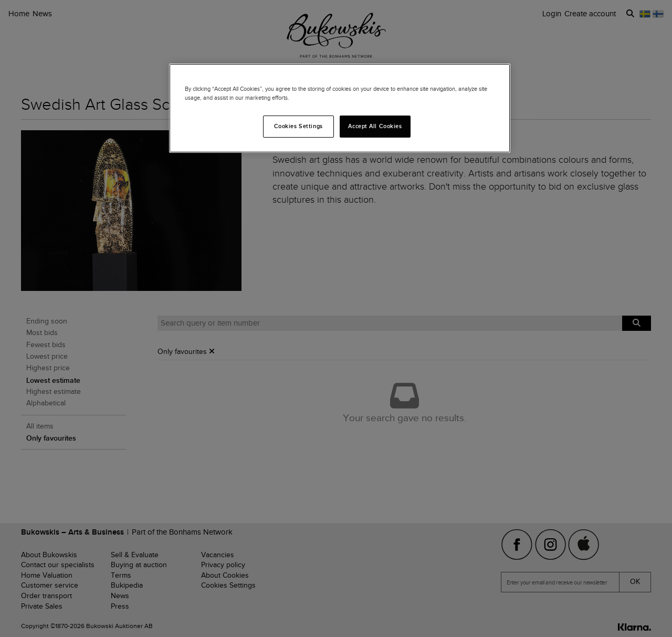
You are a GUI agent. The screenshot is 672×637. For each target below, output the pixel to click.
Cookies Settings (298, 126)
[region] (340, 108)
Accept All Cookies (375, 126)
